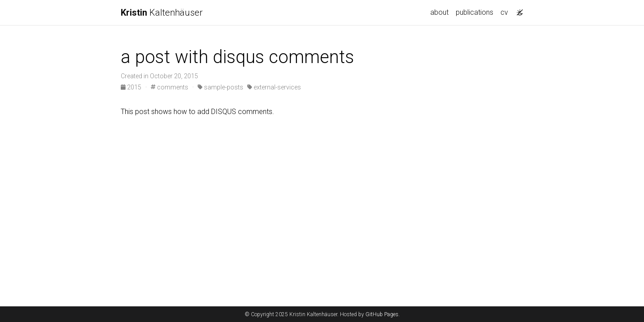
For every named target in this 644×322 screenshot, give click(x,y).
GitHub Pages (382, 314)
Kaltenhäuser (162, 13)
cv (504, 12)
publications (475, 12)
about (439, 12)
